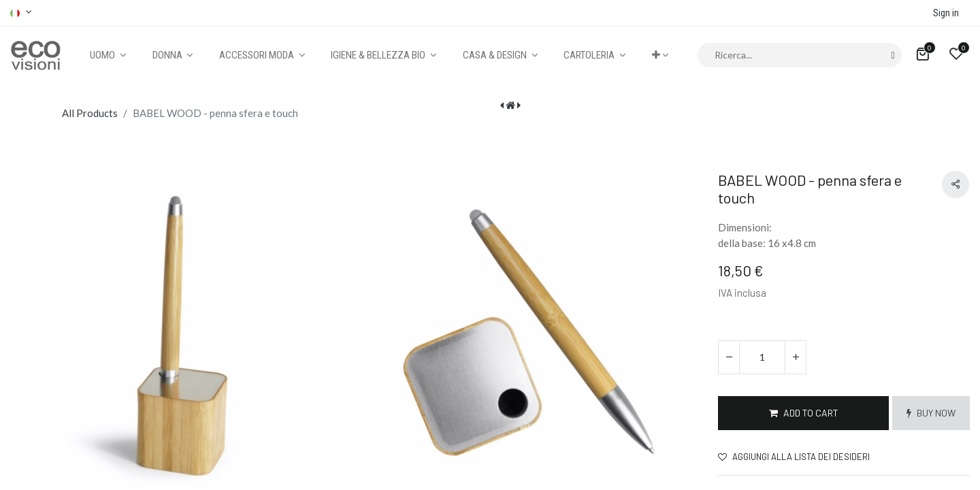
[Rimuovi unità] (729, 357)
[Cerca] (893, 55)
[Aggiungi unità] (796, 357)
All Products (90, 113)
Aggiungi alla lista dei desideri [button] (794, 457)
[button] (660, 55)
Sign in (946, 13)
